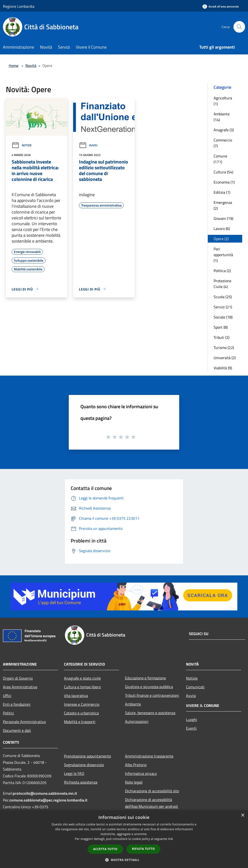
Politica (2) (222, 271)
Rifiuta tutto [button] (143, 849)
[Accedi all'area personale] (221, 6)
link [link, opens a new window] (171, 839)
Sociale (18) (223, 317)
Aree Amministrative (20, 687)
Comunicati (195, 687)
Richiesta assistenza (81, 782)
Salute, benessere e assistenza (150, 713)
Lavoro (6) (222, 229)
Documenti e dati (17, 730)
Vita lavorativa (76, 696)
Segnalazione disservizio (84, 765)
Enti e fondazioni (17, 704)
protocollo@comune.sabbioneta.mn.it (45, 793)
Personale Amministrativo (24, 722)
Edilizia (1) (222, 192)
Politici (8, 713)
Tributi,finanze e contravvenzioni (152, 695)
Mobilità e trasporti (80, 722)
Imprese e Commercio (82, 704)
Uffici (7, 696)
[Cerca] (239, 27)
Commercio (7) (223, 143)
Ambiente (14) (222, 117)
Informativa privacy (141, 773)
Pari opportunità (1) (223, 255)
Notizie (22, 145)
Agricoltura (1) (223, 101)
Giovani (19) (223, 218)
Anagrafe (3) (224, 130)
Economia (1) (224, 182)
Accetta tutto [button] (105, 849)
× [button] (243, 815)
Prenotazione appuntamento (87, 756)
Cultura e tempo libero (82, 687)
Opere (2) (221, 239)
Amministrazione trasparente (149, 756)
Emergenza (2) (223, 205)
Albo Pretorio (136, 765)
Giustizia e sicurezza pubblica (149, 687)
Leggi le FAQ (74, 773)
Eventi (191, 728)
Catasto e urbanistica (81, 713)
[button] (124, 860)
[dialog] (124, 839)
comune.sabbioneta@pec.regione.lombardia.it (48, 800)
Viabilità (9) (223, 368)
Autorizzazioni (137, 721)
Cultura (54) (223, 172)
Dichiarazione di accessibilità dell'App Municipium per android (152, 803)
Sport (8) (221, 327)
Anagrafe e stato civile (82, 678)
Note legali (134, 782)
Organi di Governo (18, 678)
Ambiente (133, 704)
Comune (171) (220, 159)
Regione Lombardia (19, 6)
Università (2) (225, 358)
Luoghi (192, 720)
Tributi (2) (221, 337)
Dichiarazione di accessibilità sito (152, 791)
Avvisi (88, 145)
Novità (31, 66)
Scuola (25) (223, 297)
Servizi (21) (223, 307)
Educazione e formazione (145, 678)
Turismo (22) (224, 348)
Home (14, 66)
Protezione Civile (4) (222, 284)
